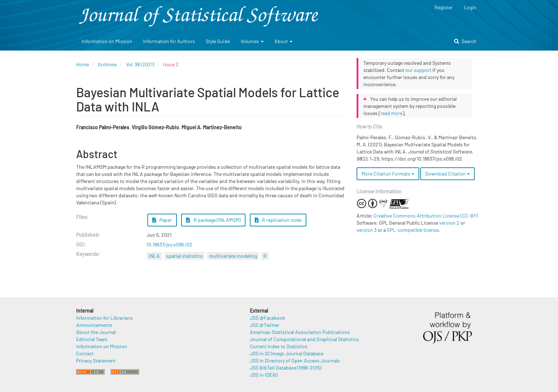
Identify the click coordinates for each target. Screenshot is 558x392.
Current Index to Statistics (279, 346)
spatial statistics (184, 256)
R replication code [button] (278, 220)
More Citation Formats (388, 174)
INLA (154, 256)
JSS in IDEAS (264, 375)
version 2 (449, 223)
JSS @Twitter (265, 325)
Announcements (94, 325)
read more (391, 113)
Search (465, 41)
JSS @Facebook (267, 318)
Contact (85, 353)
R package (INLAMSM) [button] (213, 220)
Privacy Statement (96, 360)
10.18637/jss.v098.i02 (169, 244)
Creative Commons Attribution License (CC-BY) (426, 216)
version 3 (367, 230)
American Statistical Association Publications (300, 332)
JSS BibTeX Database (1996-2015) (286, 368)
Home (83, 64)
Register (444, 7)
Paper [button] (162, 220)
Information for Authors (169, 41)
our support (418, 70)
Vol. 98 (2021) (140, 64)
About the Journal (96, 332)
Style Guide (218, 41)
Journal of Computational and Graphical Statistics (304, 339)
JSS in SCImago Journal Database (287, 353)
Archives (107, 64)
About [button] (283, 41)
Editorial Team (92, 339)
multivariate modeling (233, 256)
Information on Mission (107, 41)
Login (470, 7)
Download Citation (448, 174)
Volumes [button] (252, 41)
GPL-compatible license (413, 230)
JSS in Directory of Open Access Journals (295, 360)
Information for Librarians (104, 318)
